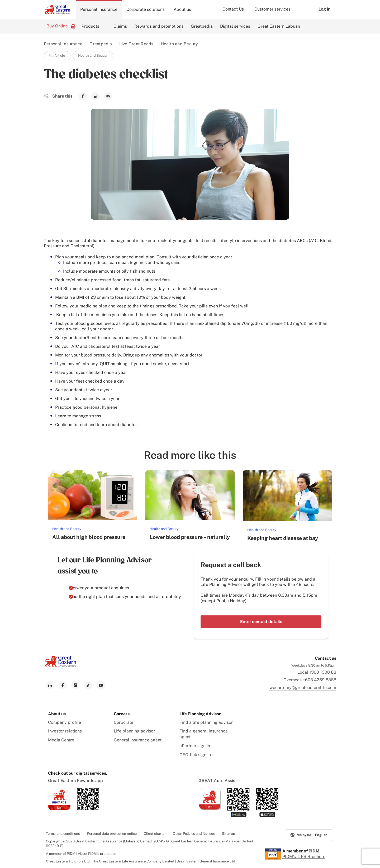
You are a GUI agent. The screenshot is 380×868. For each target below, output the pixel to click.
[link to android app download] (88, 809)
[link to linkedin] (50, 685)
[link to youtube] (101, 685)
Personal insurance (99, 9)
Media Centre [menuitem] (61, 740)
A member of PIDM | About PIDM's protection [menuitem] (81, 854)
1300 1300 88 (323, 672)
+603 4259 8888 (319, 680)
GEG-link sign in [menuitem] (195, 755)
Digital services (235, 26)
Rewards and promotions (159, 26)
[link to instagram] (75, 685)
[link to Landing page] (61, 665)
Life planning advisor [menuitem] (134, 731)
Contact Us (233, 9)
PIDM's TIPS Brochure (304, 857)
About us (182, 9)
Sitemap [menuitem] (229, 834)
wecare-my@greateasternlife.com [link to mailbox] (303, 688)
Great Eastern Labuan (279, 26)
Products (90, 26)
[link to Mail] (108, 96)
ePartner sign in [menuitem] (195, 746)
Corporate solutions (146, 9)
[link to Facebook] (83, 96)
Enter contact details (261, 622)
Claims (120, 26)
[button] (304, 9)
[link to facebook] (63, 685)
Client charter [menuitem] (155, 834)
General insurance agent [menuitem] (138, 740)
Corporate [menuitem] (123, 722)
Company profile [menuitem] (65, 722)
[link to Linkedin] (96, 96)
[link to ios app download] (59, 809)
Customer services (272, 9)
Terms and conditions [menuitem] (63, 834)
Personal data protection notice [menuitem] (112, 834)
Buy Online (61, 26)
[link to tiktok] (88, 685)
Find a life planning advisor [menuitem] (206, 722)
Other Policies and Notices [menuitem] (194, 834)
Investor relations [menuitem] (65, 731)
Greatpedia (202, 26)
